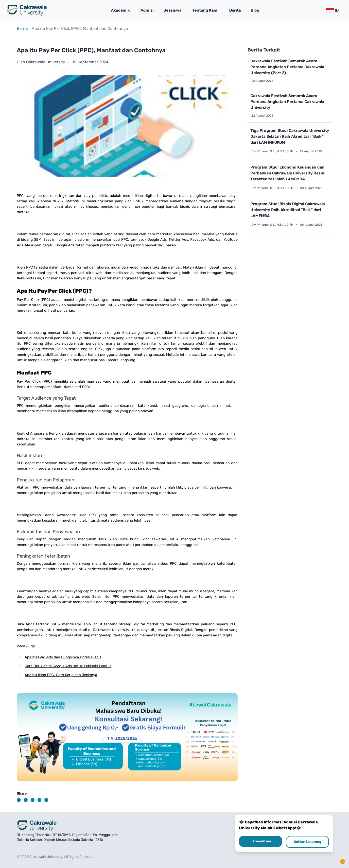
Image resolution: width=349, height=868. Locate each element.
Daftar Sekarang (307, 842)
